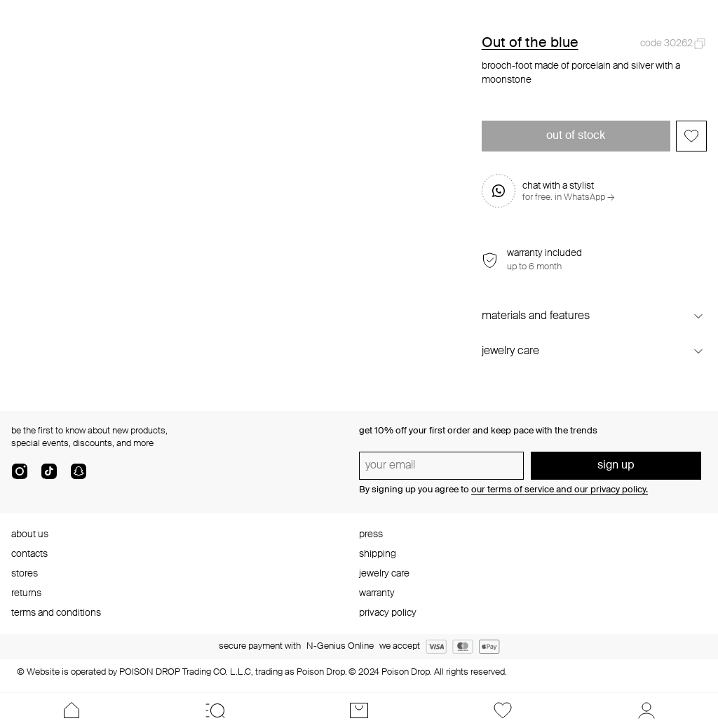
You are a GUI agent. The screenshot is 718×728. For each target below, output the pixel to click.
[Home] (72, 710)
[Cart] (359, 710)
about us (30, 534)
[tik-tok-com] (49, 477)
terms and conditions (56, 613)
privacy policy (388, 613)
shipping (378, 554)
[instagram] (20, 477)
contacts (29, 554)
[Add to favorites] (691, 136)
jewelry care (384, 574)
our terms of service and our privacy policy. (560, 490)
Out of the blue (530, 43)
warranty (377, 593)
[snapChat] (79, 477)
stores (25, 574)
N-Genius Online (340, 646)
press (371, 534)
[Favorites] (502, 710)
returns (26, 593)
